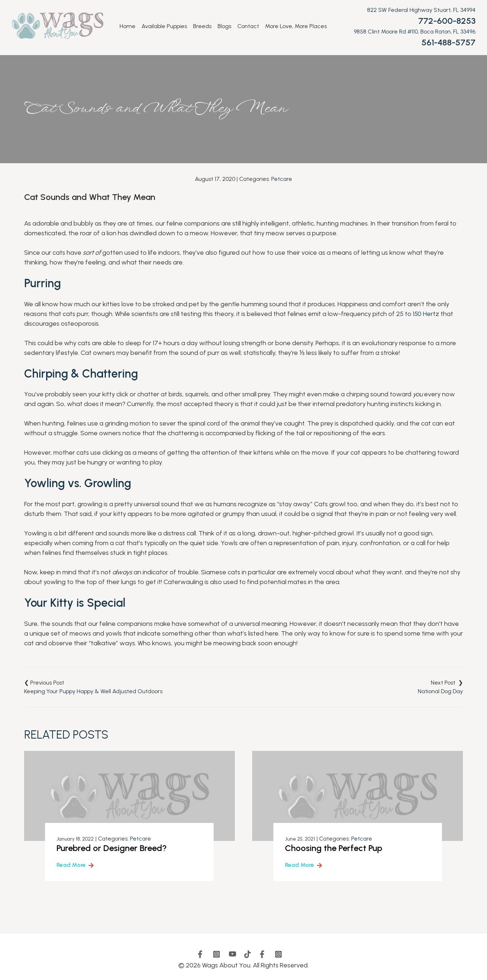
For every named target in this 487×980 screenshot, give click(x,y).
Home (128, 26)
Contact (248, 26)
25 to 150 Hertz (418, 314)
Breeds (202, 26)
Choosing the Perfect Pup (334, 848)
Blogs (224, 26)
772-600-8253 (447, 21)
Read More (71, 865)
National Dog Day (440, 691)
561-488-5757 (448, 42)
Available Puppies (164, 26)
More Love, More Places (296, 26)
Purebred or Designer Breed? (112, 848)
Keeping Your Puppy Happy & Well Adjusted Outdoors (93, 691)
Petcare (282, 179)
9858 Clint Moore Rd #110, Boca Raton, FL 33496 (415, 32)
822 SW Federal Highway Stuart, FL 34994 (421, 10)
